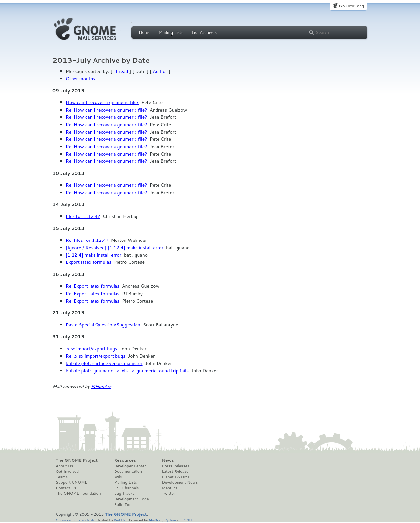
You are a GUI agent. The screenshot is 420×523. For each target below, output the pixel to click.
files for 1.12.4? (83, 216)
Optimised (64, 520)
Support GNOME (72, 482)
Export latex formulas (88, 262)
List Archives (204, 32)
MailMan (156, 520)
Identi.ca (170, 488)
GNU (188, 520)
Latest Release (175, 471)
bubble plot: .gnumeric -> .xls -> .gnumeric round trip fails (127, 371)
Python (170, 520)
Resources (125, 460)
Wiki (118, 477)
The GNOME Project (77, 460)
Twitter (168, 493)
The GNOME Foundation (78, 493)
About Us (64, 466)
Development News (180, 482)
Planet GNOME (176, 477)
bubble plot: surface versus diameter (104, 363)
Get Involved (67, 471)
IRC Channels (127, 488)
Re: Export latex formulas (93, 286)
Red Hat (120, 520)
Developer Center (130, 466)
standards (87, 520)
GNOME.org (351, 6)
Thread (121, 71)
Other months (80, 79)
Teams (62, 477)
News (168, 460)
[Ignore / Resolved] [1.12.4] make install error (115, 248)
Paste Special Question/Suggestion (103, 325)
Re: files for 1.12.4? (87, 240)
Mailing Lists (171, 32)
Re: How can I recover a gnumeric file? (106, 110)
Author (160, 71)
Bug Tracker (125, 493)
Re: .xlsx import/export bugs (95, 356)
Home (145, 32)
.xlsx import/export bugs (91, 349)
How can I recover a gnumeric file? (102, 102)
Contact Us (66, 488)
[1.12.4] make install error (94, 255)
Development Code (132, 499)
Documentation (128, 471)
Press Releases (175, 466)
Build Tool (123, 505)
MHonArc (101, 387)
